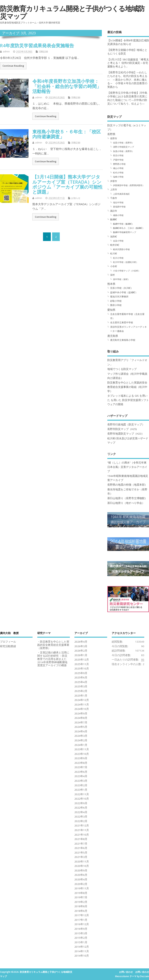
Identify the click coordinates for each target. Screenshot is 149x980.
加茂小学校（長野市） (124, 151)
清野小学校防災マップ (124, 147)
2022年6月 (81, 808)
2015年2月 (81, 938)
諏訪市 (114, 211)
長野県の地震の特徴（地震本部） (127, 485)
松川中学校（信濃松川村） (126, 262)
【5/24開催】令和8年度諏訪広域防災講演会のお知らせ (128, 42)
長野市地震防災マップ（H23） (126, 434)
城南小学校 (118, 215)
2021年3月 (81, 857)
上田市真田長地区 (121, 194)
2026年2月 (81, 651)
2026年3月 (81, 646)
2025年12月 (82, 660)
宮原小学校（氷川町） (122, 288)
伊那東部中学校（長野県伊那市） (129, 185)
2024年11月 (82, 705)
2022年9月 (81, 803)
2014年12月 (82, 947)
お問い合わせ (126, 972)
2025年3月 (81, 686)
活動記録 (43, 52)
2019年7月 (81, 897)
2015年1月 (81, 942)
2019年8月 (81, 893)
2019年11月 (82, 888)
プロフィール (8, 642)
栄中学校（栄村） (121, 279)
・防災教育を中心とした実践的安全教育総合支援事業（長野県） (53, 645)
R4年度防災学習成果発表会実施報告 (37, 45)
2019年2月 (81, 902)
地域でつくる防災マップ (122, 369)
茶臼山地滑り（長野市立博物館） (127, 498)
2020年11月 (82, 862)
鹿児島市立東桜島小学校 (123, 340)
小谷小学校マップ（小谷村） (127, 271)
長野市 (114, 138)
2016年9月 (81, 929)
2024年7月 (81, 722)
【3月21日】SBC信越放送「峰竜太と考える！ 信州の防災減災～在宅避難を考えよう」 (128, 63)
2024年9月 (81, 713)
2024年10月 (82, 709)
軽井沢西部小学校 (121, 249)
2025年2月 (81, 691)
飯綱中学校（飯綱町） (124, 224)
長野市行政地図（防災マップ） (126, 424)
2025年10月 (82, 669)
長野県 (111, 134)
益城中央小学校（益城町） (124, 292)
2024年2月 (81, 740)
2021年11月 (82, 830)
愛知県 (111, 310)
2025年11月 (82, 664)
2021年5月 (81, 853)
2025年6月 (81, 677)
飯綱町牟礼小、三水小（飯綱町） (129, 228)
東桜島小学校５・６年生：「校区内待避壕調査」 (67, 134)
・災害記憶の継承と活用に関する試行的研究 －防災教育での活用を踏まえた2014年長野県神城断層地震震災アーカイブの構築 (53, 659)
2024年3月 (81, 736)
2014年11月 (82, 951)
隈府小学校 (116, 305)
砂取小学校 (116, 301)
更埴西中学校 (119, 207)
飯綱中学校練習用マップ (125, 232)
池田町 (114, 237)
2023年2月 (81, 785)
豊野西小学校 (119, 164)
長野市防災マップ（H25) (122, 429)
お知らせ (76, 198)
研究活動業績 (8, 646)
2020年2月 (81, 884)
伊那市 (114, 181)
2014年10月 (82, 956)
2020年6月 (81, 875)
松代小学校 (118, 173)
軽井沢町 (115, 245)
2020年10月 (82, 866)
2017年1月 (81, 920)
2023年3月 (81, 781)
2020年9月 (81, 870)
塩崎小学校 (118, 177)
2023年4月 (81, 776)
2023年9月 (81, 758)
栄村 (112, 275)
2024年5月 (81, 727)
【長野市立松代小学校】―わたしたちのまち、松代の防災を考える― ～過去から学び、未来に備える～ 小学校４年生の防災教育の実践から (127, 80)
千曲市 (114, 198)
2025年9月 (81, 673)
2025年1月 (81, 696)
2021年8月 (81, 839)
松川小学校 (118, 258)
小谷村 (114, 266)
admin (6, 52)
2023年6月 (81, 772)
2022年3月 (81, 817)
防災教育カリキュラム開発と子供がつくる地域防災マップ (72, 12)
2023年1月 (81, 790)
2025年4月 (81, 682)
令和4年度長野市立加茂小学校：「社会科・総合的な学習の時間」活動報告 (67, 86)
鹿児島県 (113, 336)
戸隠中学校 (118, 160)
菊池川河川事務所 (119, 297)
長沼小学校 (118, 155)
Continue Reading (13, 66)
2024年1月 (81, 745)
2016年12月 (82, 924)
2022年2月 (81, 821)
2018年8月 (81, 906)
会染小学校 (118, 241)
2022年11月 (82, 794)
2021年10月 (82, 835)
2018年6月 (81, 911)
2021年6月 (81, 848)
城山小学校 (118, 168)
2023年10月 (82, 754)
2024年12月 (82, 700)
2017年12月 (82, 915)
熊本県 (111, 284)
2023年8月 (81, 763)
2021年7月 (81, 844)
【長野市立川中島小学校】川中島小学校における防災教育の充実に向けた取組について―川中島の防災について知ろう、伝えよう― (127, 98)
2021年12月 (82, 825)
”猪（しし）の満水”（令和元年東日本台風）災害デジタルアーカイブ (127, 467)
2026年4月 (81, 642)
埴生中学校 (118, 202)
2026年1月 (81, 655)
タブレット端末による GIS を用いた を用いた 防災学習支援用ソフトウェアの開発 (128, 400)
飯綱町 (114, 219)
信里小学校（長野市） (124, 143)
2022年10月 (82, 799)
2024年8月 (81, 718)
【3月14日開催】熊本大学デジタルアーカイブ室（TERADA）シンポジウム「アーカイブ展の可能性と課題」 (67, 184)
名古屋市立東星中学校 (122, 322)
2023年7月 (81, 767)
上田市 (114, 189)
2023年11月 (82, 749)
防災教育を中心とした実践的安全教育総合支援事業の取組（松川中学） (127, 387)
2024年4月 (81, 731)
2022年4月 (81, 812)
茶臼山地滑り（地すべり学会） (126, 503)
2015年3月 (81, 933)
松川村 (114, 253)
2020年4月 (81, 879)
